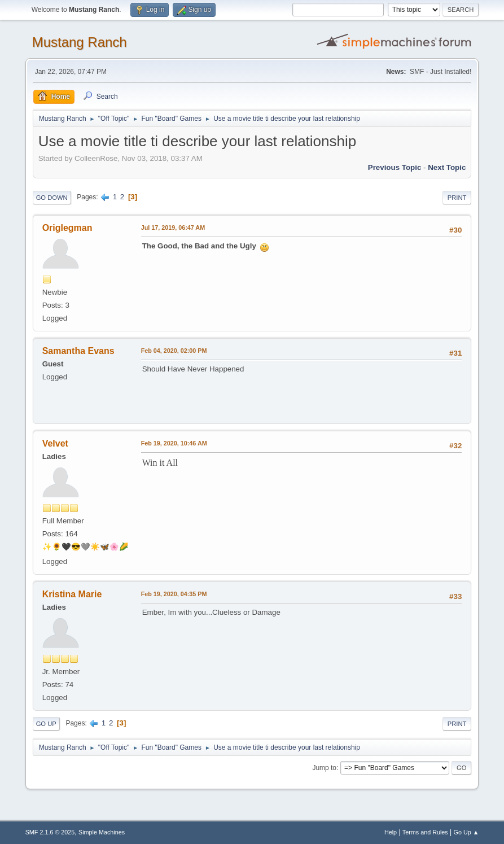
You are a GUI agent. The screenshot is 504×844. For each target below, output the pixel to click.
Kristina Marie (72, 594)
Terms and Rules (425, 832)
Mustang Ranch (80, 42)
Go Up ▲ (466, 832)
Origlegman (67, 228)
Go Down (52, 198)
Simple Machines (102, 832)
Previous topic (395, 167)
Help (391, 832)
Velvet (55, 443)
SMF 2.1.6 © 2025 (50, 832)
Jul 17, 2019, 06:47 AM (173, 228)
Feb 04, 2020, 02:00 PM (174, 351)
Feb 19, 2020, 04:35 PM (174, 594)
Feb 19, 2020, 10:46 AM (174, 443)
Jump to (324, 768)
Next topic (447, 167)
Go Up (46, 724)
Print (457, 198)
